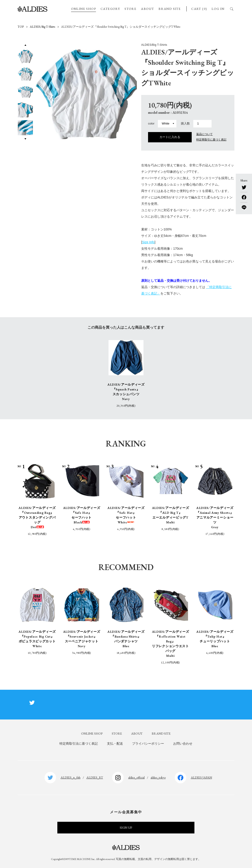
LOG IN (218, 9)
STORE (130, 9)
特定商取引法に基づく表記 (79, 744)
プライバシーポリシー (148, 744)
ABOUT (147, 9)
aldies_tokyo (158, 777)
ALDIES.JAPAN (201, 777)
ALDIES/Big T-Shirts (42, 27)
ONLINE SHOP (84, 9)
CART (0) (199, 9)
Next (25, 139)
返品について (204, 134)
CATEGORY (110, 9)
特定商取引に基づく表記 (211, 140)
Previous (25, 45)
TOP (21, 27)
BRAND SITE (170, 9)
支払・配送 (115, 744)
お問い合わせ (183, 744)
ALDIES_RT (95, 777)
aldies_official (136, 777)
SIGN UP (126, 827)
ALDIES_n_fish (70, 777)
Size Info (148, 242)
